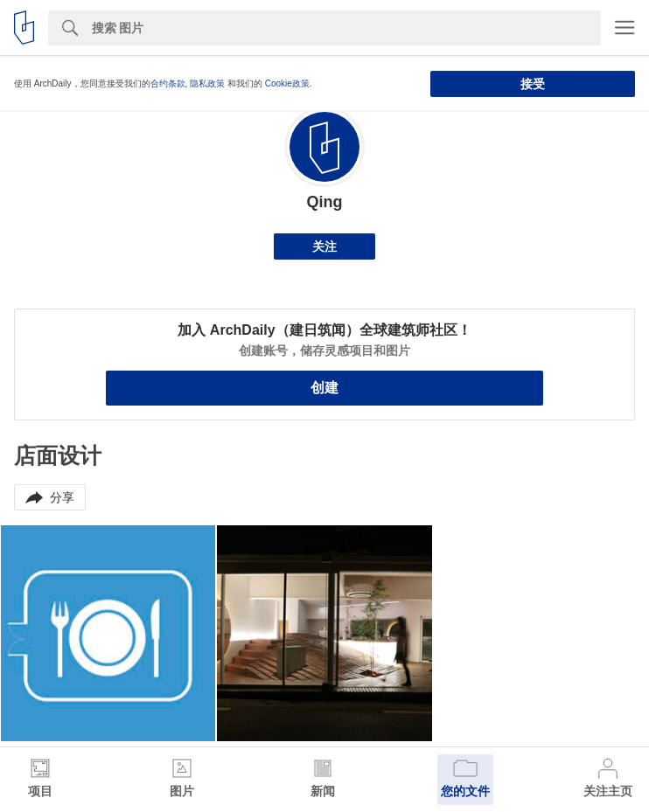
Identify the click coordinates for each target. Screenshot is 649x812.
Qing (325, 202)
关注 (324, 246)
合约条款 (168, 83)
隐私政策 (207, 83)
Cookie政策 (287, 83)
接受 (533, 84)
